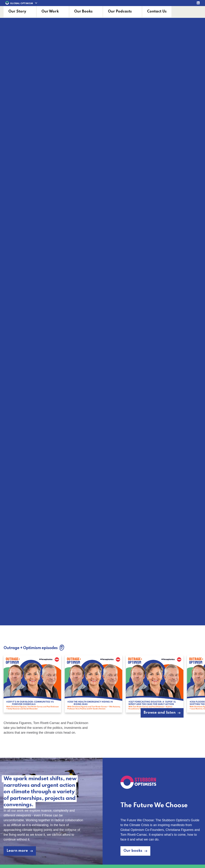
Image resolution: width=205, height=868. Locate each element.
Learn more (17, 851)
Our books (133, 851)
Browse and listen (160, 713)
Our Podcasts (120, 12)
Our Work (50, 12)
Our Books (83, 12)
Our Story (17, 12)
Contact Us (157, 12)
